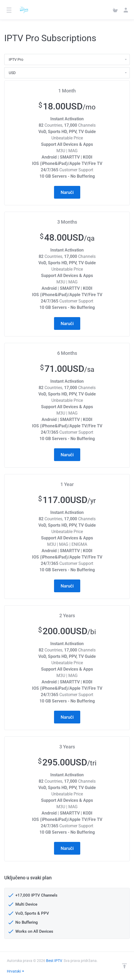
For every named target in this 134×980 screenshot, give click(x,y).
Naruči (67, 192)
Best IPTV (54, 961)
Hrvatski (16, 971)
